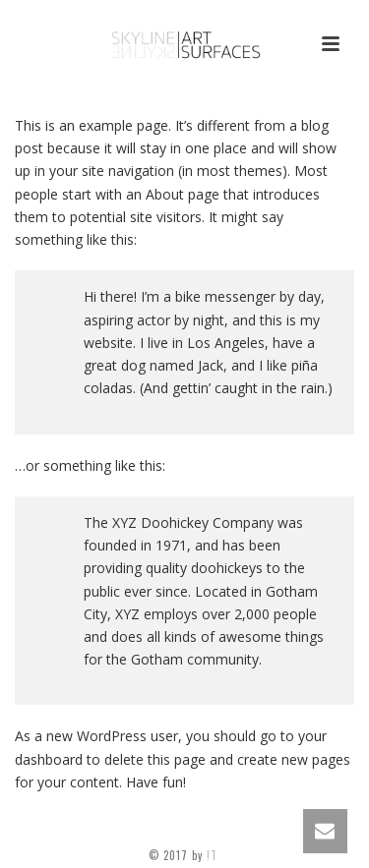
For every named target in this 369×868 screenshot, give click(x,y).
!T (214, 855)
